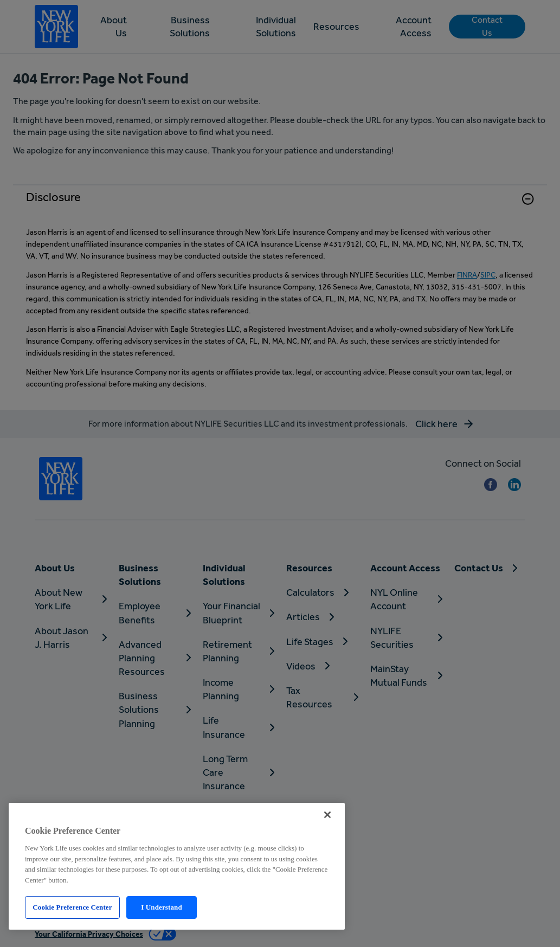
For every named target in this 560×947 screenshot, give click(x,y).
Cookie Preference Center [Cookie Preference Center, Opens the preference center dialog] (72, 907)
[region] (177, 866)
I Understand (162, 907)
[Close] (327, 815)
